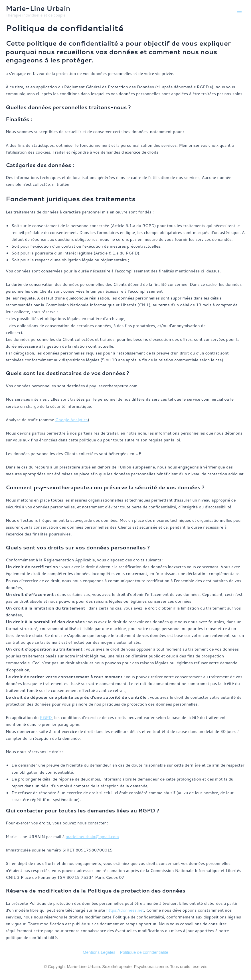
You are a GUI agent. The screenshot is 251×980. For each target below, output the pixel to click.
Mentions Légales (99, 952)
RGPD (46, 717)
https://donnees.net (125, 910)
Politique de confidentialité (144, 952)
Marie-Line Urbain (38, 8)
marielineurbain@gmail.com (92, 837)
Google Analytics (72, 420)
